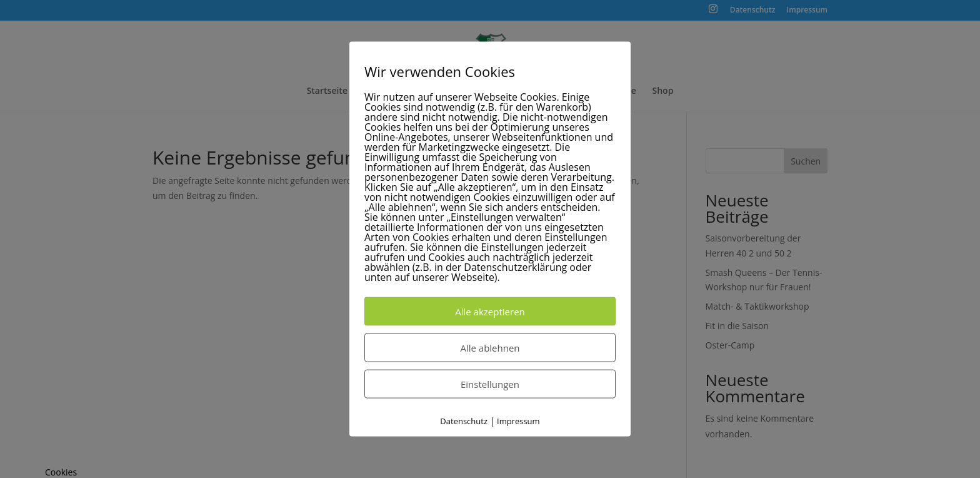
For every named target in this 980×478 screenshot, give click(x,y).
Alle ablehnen (490, 348)
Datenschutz (464, 421)
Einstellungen (490, 384)
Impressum (518, 421)
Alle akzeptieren (490, 312)
